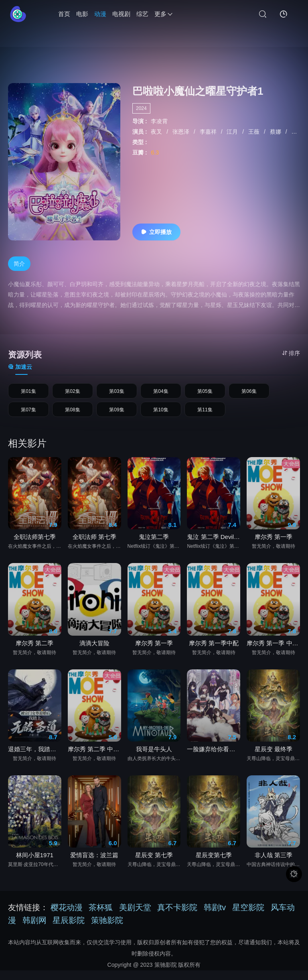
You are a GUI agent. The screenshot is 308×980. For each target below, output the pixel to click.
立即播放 (156, 232)
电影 (82, 14)
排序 (291, 353)
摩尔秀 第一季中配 (214, 653)
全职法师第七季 (35, 546)
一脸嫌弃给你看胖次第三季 (214, 759)
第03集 (117, 394)
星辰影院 (69, 930)
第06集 (249, 394)
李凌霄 (159, 121)
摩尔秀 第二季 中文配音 (94, 759)
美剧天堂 (135, 917)
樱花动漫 (67, 917)
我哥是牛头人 (154, 759)
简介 (19, 264)
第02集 (73, 394)
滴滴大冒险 (94, 653)
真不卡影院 (177, 917)
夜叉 (157, 132)
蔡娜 (276, 132)
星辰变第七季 (214, 865)
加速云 (20, 367)
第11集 (205, 417)
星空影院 (248, 917)
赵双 (298, 132)
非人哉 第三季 (274, 865)
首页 (64, 14)
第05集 (205, 394)
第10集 (161, 417)
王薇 (255, 132)
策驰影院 (107, 930)
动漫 (100, 14)
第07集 (28, 417)
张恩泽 (182, 132)
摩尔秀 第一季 (274, 546)
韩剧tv (215, 917)
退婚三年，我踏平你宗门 (35, 759)
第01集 (28, 394)
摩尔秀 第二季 (34, 653)
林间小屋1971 (35, 865)
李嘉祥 (209, 132)
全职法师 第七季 (94, 546)
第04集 (161, 394)
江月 (233, 132)
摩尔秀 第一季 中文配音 (273, 653)
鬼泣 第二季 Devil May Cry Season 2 (214, 546)
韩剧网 (34, 930)
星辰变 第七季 (154, 865)
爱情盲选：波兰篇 (94, 865)
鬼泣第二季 (154, 546)
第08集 (73, 417)
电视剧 (121, 14)
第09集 (117, 417)
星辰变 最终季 (274, 759)
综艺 (142, 14)
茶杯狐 (101, 917)
